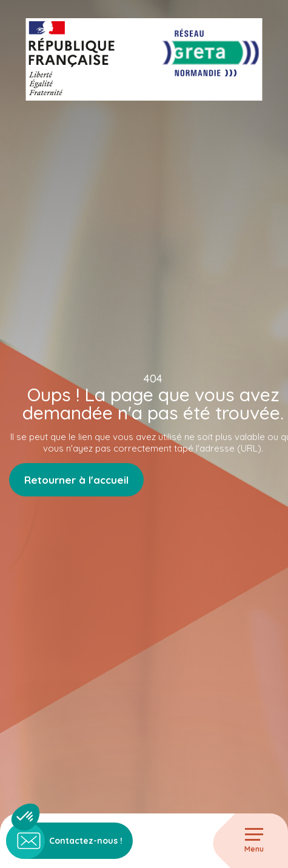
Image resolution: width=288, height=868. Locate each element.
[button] (25, 817)
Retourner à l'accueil (76, 480)
